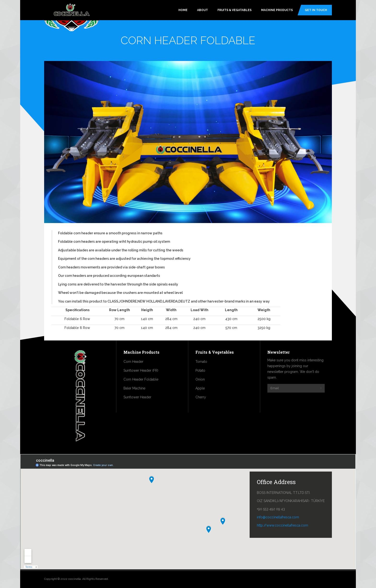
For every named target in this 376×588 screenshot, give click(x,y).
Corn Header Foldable (141, 379)
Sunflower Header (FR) (141, 370)
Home (183, 10)
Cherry (201, 397)
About (203, 10)
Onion (200, 379)
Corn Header (133, 362)
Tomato (201, 362)
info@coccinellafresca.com (278, 517)
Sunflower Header (137, 397)
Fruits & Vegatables (235, 10)
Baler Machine (134, 388)
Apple (200, 388)
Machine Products (277, 10)
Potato (200, 370)
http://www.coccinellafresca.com (282, 525)
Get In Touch (316, 10)
